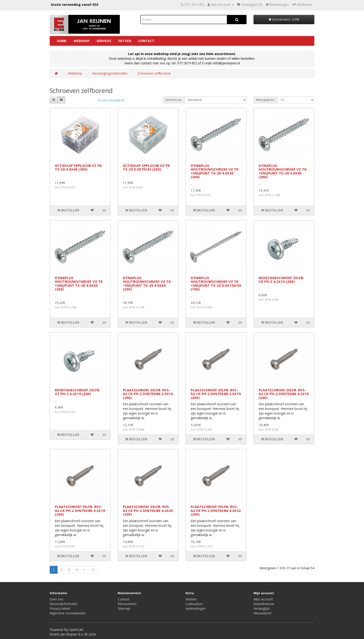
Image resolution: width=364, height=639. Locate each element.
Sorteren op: (174, 100)
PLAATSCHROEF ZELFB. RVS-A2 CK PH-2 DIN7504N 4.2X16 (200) (284, 394)
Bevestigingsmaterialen (110, 73)
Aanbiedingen (196, 608)
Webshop (82, 41)
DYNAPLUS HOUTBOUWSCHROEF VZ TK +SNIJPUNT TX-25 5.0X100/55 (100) (216, 283)
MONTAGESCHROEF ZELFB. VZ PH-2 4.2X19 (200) (78, 392)
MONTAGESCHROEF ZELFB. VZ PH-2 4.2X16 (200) (281, 280)
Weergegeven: (265, 100)
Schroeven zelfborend (154, 73)
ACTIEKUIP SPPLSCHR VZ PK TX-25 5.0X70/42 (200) (146, 167)
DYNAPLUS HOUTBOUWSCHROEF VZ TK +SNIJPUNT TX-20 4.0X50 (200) (79, 283)
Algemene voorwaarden (68, 613)
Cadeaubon (194, 604)
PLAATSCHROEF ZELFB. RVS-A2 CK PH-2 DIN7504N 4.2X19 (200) (80, 510)
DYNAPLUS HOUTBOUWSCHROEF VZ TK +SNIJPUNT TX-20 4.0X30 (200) (215, 171)
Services (104, 41)
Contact (146, 41)
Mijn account (263, 599)
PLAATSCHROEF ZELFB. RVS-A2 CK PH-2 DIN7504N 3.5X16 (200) (148, 394)
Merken (191, 599)
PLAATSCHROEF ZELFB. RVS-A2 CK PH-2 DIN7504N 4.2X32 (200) (216, 510)
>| (93, 570)
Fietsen (125, 41)
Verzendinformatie (63, 604)
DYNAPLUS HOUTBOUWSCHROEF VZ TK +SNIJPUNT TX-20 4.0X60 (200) (147, 283)
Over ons (57, 599)
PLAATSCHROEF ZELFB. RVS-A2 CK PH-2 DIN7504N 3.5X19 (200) (216, 394)
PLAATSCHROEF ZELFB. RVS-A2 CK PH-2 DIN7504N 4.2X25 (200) (148, 510)
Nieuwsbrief (262, 613)
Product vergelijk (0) (111, 100)
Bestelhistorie (264, 604)
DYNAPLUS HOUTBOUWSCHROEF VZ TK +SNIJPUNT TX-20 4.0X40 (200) (283, 171)
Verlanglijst (262, 608)
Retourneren (127, 604)
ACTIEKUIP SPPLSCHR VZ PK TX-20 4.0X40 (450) (78, 167)
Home (62, 41)
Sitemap (124, 608)
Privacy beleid (60, 608)
